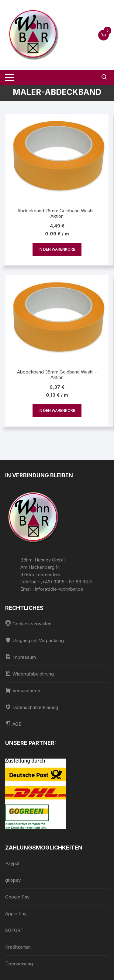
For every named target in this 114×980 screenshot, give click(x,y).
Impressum (21, 657)
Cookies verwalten (28, 623)
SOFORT (14, 930)
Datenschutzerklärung (32, 707)
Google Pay (17, 897)
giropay (13, 880)
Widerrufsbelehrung (29, 674)
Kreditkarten (18, 947)
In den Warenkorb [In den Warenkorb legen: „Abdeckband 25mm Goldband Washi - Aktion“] (57, 249)
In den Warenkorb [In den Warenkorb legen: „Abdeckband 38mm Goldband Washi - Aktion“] (57, 410)
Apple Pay (16, 914)
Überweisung (19, 964)
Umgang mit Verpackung (35, 640)
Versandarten (23, 690)
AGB (13, 724)
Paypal (12, 863)
